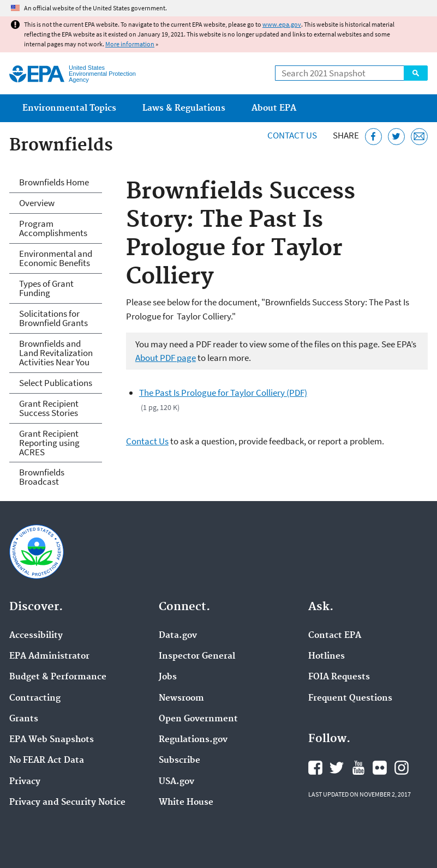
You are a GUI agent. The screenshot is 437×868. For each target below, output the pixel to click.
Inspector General (197, 656)
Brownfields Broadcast (42, 477)
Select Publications (56, 383)
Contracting (35, 698)
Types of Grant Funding (46, 288)
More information (130, 44)
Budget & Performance (58, 677)
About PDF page (166, 358)
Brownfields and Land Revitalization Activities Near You (56, 353)
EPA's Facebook (315, 768)
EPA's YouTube (358, 768)
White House (186, 803)
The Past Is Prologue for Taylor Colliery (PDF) (223, 393)
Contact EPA (335, 636)
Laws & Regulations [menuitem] (184, 108)
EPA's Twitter (337, 768)
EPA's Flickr (380, 768)
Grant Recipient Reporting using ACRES (49, 443)
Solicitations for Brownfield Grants (53, 318)
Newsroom (181, 698)
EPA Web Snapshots (52, 740)
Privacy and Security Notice (67, 803)
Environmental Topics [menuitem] (69, 108)
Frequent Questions (350, 698)
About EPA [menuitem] (274, 108)
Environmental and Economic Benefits (56, 258)
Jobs (168, 677)
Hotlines (327, 656)
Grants (24, 719)
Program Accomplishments (53, 228)
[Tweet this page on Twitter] (396, 137)
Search (416, 73)
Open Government (198, 719)
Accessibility (36, 636)
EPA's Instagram (402, 768)
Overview (37, 203)
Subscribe (179, 761)
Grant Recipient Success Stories (49, 408)
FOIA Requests (339, 677)
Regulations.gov (193, 740)
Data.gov (178, 636)
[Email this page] (419, 137)
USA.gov (176, 782)
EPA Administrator (49, 656)
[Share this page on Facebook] (373, 137)
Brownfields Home (54, 182)
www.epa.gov (282, 24)
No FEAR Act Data (47, 761)
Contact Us (292, 135)
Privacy (25, 782)
